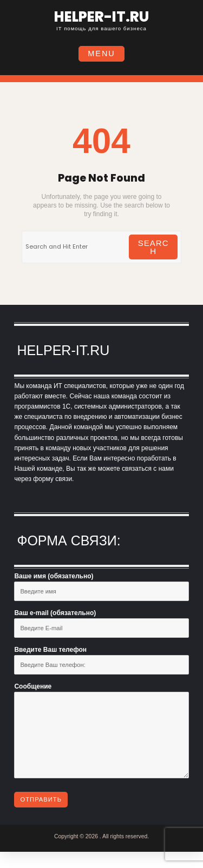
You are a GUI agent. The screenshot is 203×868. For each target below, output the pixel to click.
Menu (101, 54)
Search (153, 247)
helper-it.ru (101, 17)
